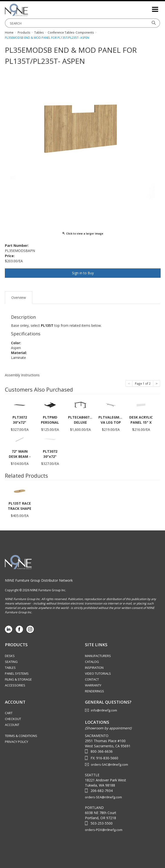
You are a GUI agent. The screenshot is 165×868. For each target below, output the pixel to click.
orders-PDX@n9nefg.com (104, 830)
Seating (11, 662)
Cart (9, 713)
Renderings (94, 691)
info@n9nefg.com (104, 710)
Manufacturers (98, 656)
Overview (19, 297)
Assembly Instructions (22, 375)
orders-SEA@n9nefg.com (103, 797)
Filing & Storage (18, 679)
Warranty (93, 685)
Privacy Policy (17, 742)
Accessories (15, 685)
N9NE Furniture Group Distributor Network (39, 580)
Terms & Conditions (21, 736)
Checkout (13, 719)
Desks (10, 656)
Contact (92, 679)
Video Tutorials (98, 673)
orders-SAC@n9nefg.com (109, 764)
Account (12, 725)
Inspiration (94, 668)
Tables (10, 668)
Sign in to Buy (83, 273)
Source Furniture (29, 10)
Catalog (92, 662)
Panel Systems (17, 673)
